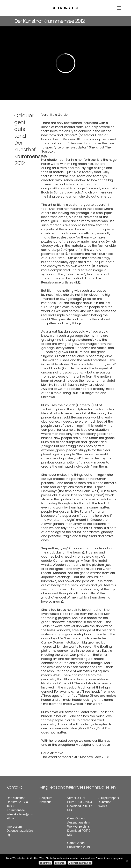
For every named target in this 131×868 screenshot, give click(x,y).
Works (103, 806)
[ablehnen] (127, 861)
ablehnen (60, 863)
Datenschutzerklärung (80, 863)
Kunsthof (104, 802)
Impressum (14, 827)
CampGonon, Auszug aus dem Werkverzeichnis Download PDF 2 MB (79, 827)
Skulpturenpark (109, 798)
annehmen (45, 863)
